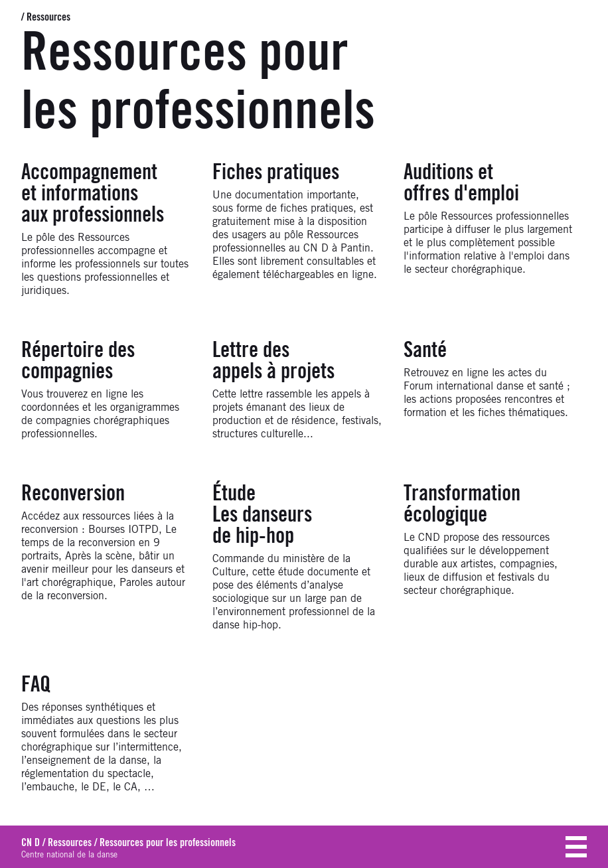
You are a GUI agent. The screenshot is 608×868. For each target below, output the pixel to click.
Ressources (48, 17)
